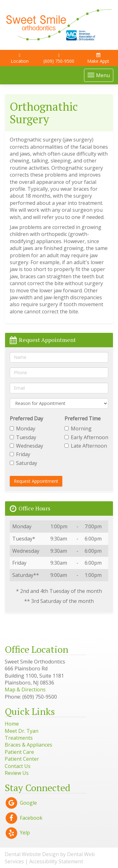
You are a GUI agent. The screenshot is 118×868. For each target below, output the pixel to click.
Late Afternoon (86, 446)
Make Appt (98, 58)
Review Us (17, 773)
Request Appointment (36, 481)
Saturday (23, 463)
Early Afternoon (86, 437)
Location (20, 59)
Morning (78, 429)
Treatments (19, 738)
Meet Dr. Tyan (22, 731)
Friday (20, 454)
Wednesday (26, 446)
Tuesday (23, 437)
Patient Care (19, 752)
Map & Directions (25, 690)
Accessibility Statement (56, 861)
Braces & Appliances (28, 745)
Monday (22, 429)
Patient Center (22, 759)
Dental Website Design (32, 854)
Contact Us (18, 766)
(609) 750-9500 (59, 59)
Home (12, 724)
